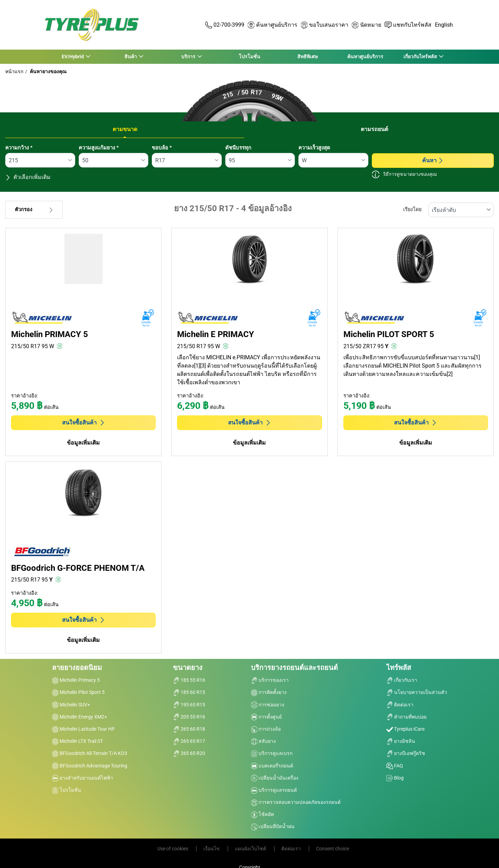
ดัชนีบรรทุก (238, 148)
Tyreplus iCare (405, 729)
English (444, 25)
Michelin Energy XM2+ (80, 717)
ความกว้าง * (19, 148)
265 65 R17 (189, 741)
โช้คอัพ (262, 814)
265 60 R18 (189, 729)
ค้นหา (433, 160)
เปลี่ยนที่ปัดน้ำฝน (273, 826)
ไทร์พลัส (399, 668)
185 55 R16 (189, 680)
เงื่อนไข (212, 849)
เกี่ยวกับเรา (402, 680)
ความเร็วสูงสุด (314, 148)
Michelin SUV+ (71, 705)
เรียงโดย (412, 210)
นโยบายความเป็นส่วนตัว (417, 692)
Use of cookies (173, 849)
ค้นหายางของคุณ (48, 71)
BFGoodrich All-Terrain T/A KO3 (90, 753)
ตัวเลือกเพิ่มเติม (28, 177)
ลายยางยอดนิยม (77, 668)
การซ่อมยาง (268, 705)
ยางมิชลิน (401, 741)
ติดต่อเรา (400, 705)
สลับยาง (263, 741)
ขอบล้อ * (162, 148)
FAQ (395, 766)
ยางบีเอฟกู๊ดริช (406, 753)
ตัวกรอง (34, 210)
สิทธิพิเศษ (308, 57)
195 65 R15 (189, 705)
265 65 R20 (189, 753)
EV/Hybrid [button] (73, 57)
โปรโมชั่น (249, 57)
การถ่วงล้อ (266, 729)
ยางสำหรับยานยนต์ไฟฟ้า (82, 778)
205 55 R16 (189, 717)
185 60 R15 (189, 692)
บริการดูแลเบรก (272, 753)
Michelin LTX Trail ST (77, 741)
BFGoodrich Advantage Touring (90, 766)
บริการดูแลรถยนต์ (274, 790)
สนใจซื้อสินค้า (84, 423)
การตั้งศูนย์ (266, 717)
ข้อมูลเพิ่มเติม (83, 443)
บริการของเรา (270, 680)
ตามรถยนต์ (374, 129)
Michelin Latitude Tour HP (83, 729)
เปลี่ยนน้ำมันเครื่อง (275, 778)
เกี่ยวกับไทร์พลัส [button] (420, 57)
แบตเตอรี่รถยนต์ (272, 766)
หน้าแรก (14, 71)
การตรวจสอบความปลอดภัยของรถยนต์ (296, 802)
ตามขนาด (125, 129)
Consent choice (332, 849)
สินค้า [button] (130, 57)
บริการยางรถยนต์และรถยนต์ (294, 668)
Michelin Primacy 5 (76, 680)
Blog (395, 778)
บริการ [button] (189, 57)
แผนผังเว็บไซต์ (251, 849)
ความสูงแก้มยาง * (99, 148)
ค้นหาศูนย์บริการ (365, 57)
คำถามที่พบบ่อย (406, 717)
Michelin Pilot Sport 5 (78, 692)
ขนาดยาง (188, 668)
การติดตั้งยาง (269, 692)
